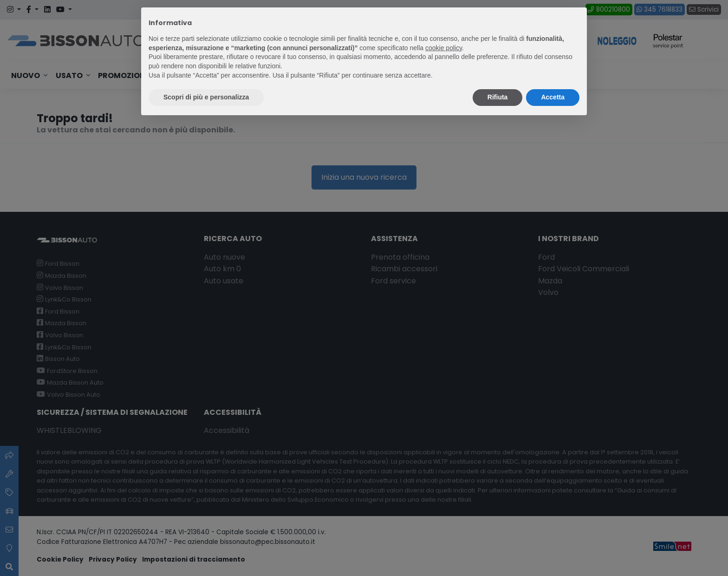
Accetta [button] (553, 97)
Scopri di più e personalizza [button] (206, 97)
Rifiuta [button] (498, 97)
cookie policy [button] (444, 48)
